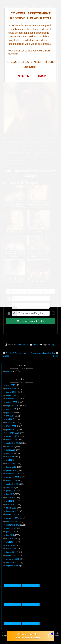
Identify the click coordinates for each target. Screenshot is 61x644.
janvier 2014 (11, 552)
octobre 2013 (12, 562)
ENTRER (22, 76)
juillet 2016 (11, 450)
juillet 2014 (11, 532)
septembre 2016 (13, 443)
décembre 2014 (13, 515)
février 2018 (11, 389)
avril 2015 (10, 501)
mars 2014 (11, 545)
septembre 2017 (13, 406)
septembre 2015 (13, 484)
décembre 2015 (13, 474)
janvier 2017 (11, 430)
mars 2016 (11, 464)
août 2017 (10, 409)
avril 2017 (10, 419)
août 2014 (10, 528)
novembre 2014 (13, 518)
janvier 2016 (11, 470)
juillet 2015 (11, 491)
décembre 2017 (13, 395)
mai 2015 (10, 498)
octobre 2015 (12, 481)
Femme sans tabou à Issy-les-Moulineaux (44, 354)
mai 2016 (10, 457)
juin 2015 (10, 494)
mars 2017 (11, 423)
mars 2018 (11, 385)
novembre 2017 (13, 399)
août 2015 (10, 487)
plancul (35, 345)
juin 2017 (10, 412)
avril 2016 (10, 460)
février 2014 (11, 549)
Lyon (54, 345)
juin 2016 (10, 453)
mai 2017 (10, 416)
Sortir (41, 76)
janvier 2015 (11, 511)
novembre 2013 (13, 559)
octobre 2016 (12, 440)
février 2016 (11, 467)
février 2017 (11, 426)
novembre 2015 (13, 477)
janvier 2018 (11, 392)
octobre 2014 (12, 522)
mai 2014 (10, 539)
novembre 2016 (13, 436)
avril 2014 (10, 542)
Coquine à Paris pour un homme (14, 354)
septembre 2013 (13, 566)
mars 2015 (11, 505)
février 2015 (11, 508)
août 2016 (10, 447)
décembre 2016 (13, 433)
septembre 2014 (13, 525)
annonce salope (22, 345)
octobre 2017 (12, 402)
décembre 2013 (13, 556)
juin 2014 (10, 535)
